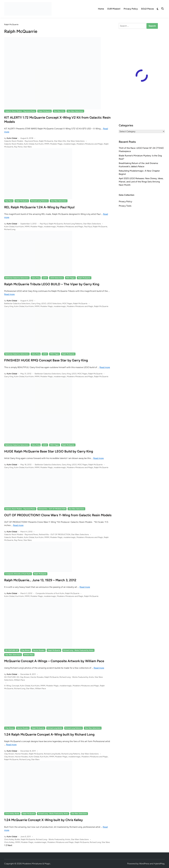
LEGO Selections (57, 278)
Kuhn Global (12, 138)
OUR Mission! (114, 9)
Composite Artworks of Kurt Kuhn (18, 574)
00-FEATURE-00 (12, 650)
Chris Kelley (9, 842)
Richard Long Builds (55, 728)
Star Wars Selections (75, 111)
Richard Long (10, 229)
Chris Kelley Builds (12, 814)
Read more (9, 294)
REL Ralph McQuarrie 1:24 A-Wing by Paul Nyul (39, 207)
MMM (47, 144)
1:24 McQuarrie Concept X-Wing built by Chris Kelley (44, 820)
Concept (15, 686)
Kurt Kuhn (39, 144)
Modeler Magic (56, 144)
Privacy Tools (125, 206)
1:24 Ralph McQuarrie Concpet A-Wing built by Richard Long (49, 734)
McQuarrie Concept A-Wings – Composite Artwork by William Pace (54, 661)
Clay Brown (26, 650)
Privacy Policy (131, 9)
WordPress (144, 864)
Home (101, 9)
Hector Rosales (39, 650)
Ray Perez (18, 147)
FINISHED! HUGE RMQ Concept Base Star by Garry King (46, 360)
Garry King (36, 278)
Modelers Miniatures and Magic (90, 144)
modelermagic (70, 144)
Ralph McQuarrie (45, 111)
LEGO (45, 278)
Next (10, 845)
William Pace (29, 655)
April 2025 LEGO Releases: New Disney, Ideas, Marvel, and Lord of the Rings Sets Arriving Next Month (141, 182)
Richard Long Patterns (39, 201)
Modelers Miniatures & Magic (36, 864)
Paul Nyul (9, 201)
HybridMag (159, 864)
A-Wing (8, 686)
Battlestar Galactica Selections (17, 278)
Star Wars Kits (59, 111)
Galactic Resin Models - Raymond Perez (20, 111)
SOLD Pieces (147, 9)
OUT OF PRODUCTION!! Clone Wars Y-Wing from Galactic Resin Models (58, 515)
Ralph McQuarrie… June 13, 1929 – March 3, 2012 (40, 580)
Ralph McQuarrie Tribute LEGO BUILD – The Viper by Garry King (52, 284)
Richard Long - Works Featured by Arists (78, 650)
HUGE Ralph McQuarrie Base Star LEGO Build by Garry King (49, 451)
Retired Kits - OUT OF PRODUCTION (52, 509)
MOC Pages (70, 278)
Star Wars (28, 147)
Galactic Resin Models (14, 144)
